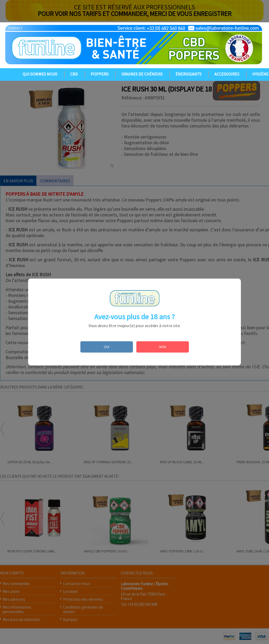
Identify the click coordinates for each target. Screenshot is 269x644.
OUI (107, 347)
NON (163, 347)
